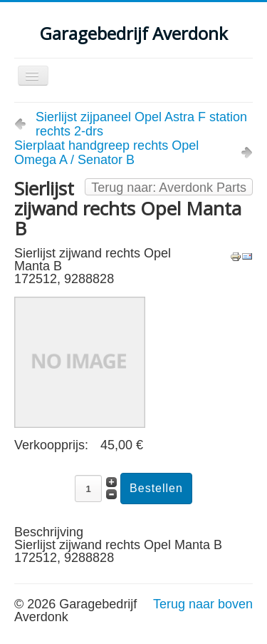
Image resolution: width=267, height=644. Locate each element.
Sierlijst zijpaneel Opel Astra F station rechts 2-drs (141, 124)
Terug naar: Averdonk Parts (169, 188)
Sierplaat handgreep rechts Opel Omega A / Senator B (106, 153)
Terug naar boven (203, 604)
